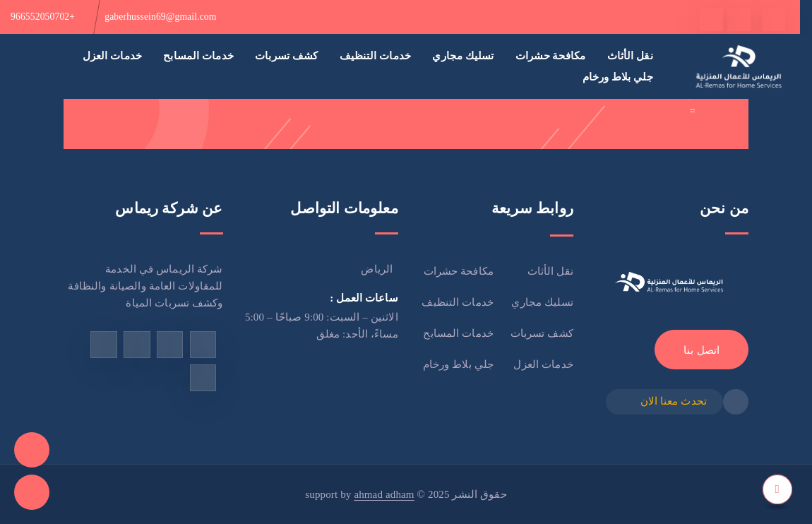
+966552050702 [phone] (43, 17)
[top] (777, 489)
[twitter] (739, 20)
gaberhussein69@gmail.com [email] (160, 17)
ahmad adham (384, 494)
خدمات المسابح (198, 55)
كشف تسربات (286, 55)
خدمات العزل (112, 55)
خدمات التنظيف (376, 55)
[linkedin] (203, 377)
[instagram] (137, 344)
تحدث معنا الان (674, 401)
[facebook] (774, 20)
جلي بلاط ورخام (618, 77)
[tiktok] (711, 20)
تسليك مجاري (463, 55)
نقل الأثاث (630, 55)
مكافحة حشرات (550, 55)
